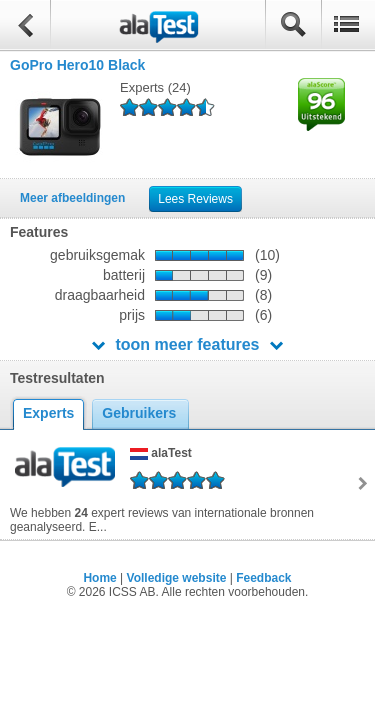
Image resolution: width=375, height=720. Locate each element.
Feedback (263, 578)
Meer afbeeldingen (72, 198)
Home (99, 578)
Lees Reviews (195, 199)
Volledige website (177, 578)
